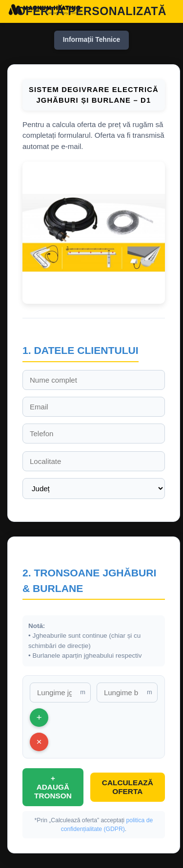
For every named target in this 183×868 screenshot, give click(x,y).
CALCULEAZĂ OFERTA (128, 787)
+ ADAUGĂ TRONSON (53, 787)
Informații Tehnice (91, 40)
